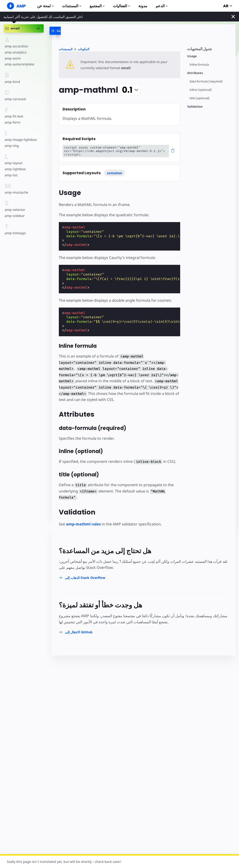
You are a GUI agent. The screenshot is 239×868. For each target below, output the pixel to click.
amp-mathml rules (83, 524)
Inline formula (200, 65)
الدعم (162, 6)
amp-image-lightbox (20, 140)
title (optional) (199, 98)
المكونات (84, 49)
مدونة (143, 6)
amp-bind (12, 82)
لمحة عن (45, 6)
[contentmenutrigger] (209, 50)
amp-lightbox (15, 169)
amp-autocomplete (19, 64)
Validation (195, 107)
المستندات (72, 6)
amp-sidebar (14, 216)
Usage (192, 56)
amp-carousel (15, 99)
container (115, 173)
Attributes (195, 73)
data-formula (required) (206, 81)
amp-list (11, 175)
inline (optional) (201, 90)
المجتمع (97, 6)
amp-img (12, 146)
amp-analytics (15, 52)
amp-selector (15, 210)
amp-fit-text (14, 116)
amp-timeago (15, 233)
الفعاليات (121, 6)
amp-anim (12, 58)
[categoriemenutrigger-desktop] (67, 31)
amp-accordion (16, 46)
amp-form (12, 122)
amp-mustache (16, 192)
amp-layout (13, 163)
